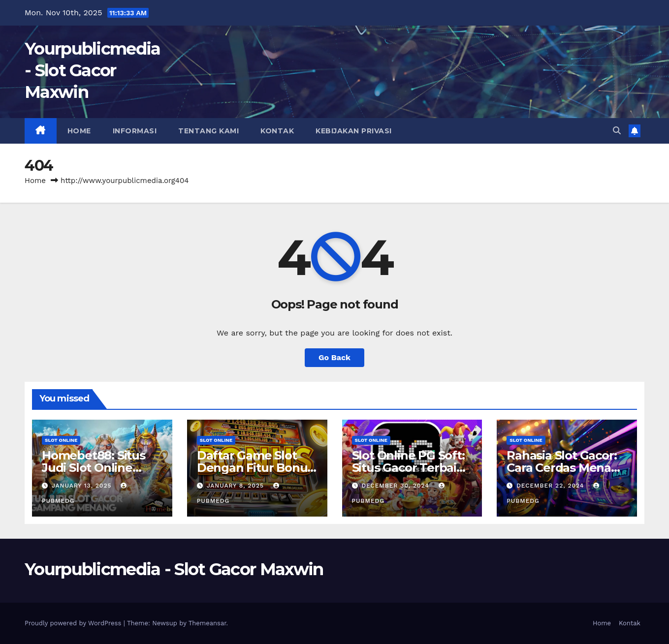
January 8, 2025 (237, 486)
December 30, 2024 (396, 486)
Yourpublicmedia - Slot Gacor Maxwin (93, 70)
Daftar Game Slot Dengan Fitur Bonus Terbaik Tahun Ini (255, 468)
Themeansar (207, 623)
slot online (61, 440)
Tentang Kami (208, 131)
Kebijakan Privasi (354, 131)
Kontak (277, 131)
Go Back (334, 357)
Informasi (135, 131)
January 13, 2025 (83, 486)
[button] (617, 131)
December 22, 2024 (551, 486)
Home (79, 131)
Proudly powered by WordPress (74, 623)
